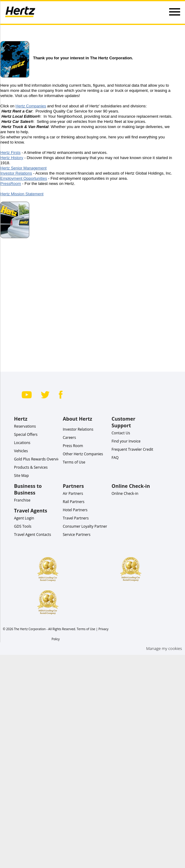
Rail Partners (74, 502)
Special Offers (26, 434)
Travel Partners (76, 518)
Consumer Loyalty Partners (86, 526)
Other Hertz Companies (83, 454)
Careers (69, 437)
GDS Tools (23, 526)
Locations (22, 443)
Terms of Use (74, 462)
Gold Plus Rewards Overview (38, 459)
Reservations (25, 426)
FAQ (115, 458)
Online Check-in (125, 493)
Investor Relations (78, 429)
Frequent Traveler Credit (132, 449)
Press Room (73, 446)
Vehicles (21, 451)
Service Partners (77, 535)
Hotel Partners (75, 510)
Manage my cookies (164, 648)
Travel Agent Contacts (32, 535)
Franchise (22, 500)
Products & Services (31, 467)
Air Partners (73, 493)
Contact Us (121, 433)
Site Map (21, 476)
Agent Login (24, 518)
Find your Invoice (126, 441)
